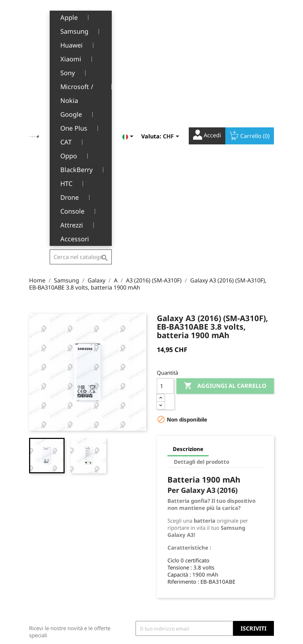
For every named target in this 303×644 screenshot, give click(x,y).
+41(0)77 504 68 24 (54, 568)
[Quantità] (165, 205)
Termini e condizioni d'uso (118, 530)
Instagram (266, 474)
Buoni (164, 574)
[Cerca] (81, 16)
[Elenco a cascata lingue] (129, 17)
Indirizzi (167, 563)
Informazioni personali (172, 527)
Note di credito (175, 552)
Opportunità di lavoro (116, 589)
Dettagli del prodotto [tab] (202, 280)
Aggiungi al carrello (225, 205)
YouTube (250, 474)
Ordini (164, 541)
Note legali (111, 516)
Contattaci (110, 604)
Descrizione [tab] (188, 268)
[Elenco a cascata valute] (172, 17)
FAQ (103, 574)
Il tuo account (173, 509)
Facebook (235, 474)
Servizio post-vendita (114, 560)
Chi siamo (110, 545)
